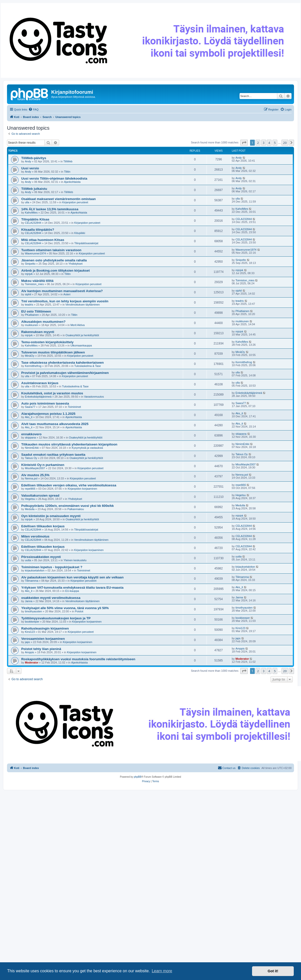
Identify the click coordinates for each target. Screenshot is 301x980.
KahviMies (31, 213)
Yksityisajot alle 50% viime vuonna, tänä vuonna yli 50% (65, 608)
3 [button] (264, 143)
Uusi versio (30, 168)
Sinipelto (30, 264)
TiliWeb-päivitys (34, 158)
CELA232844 (33, 223)
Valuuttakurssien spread (40, 495)
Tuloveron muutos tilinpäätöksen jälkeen (53, 352)
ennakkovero (31, 434)
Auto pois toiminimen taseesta (45, 403)
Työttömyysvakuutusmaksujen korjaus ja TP (56, 618)
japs (27, 642)
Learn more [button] (162, 971)
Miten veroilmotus (35, 536)
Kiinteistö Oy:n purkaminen (43, 465)
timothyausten (33, 611)
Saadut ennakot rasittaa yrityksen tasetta (53, 455)
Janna (29, 601)
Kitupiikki (80, 233)
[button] (244, 143)
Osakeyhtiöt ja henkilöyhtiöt (82, 335)
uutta (28, 560)
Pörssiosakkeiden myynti (41, 557)
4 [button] (269, 143)
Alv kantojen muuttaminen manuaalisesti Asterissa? (62, 291)
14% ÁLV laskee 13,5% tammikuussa (50, 209)
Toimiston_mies (34, 284)
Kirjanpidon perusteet (75, 202)
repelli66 (30, 489)
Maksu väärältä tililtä (37, 281)
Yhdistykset (75, 264)
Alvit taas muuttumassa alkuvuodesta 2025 (55, 424)
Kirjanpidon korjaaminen (82, 489)
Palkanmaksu (76, 509)
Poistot (79, 611)
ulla (27, 202)
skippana (30, 437)
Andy (28, 161)
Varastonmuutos (94, 397)
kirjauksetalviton (35, 570)
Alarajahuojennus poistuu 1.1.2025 (48, 414)
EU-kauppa (72, 591)
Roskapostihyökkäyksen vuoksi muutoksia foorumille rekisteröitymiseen (78, 659)
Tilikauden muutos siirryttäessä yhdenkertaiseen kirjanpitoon (69, 444)
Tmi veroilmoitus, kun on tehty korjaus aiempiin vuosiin (65, 301)
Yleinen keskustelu (75, 560)
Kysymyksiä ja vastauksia (87, 448)
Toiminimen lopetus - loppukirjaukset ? (52, 567)
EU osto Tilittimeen (36, 311)
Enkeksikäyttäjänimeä (38, 397)
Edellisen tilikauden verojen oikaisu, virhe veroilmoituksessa (69, 485)
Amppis (30, 652)
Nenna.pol (31, 478)
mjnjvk (29, 274)
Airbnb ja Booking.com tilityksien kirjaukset (55, 271)
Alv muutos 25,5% (35, 475)
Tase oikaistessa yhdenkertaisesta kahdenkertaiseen (62, 363)
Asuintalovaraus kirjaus (40, 383)
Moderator (32, 662)
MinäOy (30, 356)
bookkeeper (32, 622)
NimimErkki (32, 448)
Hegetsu (30, 499)
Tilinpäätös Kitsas (35, 219)
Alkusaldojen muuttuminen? (43, 322)
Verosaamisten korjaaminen (43, 639)
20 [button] (285, 143)
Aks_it (29, 417)
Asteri (67, 294)
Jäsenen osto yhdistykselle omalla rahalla (54, 260)
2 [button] (258, 143)
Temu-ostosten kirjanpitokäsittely (47, 342)
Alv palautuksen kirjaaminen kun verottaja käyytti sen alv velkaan (72, 577)
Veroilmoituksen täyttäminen (83, 305)
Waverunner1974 (35, 253)
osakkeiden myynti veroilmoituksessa (51, 598)
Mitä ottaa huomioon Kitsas (43, 240)
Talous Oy (31, 458)
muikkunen (32, 325)
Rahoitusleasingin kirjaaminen (45, 628)
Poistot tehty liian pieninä (41, 649)
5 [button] (275, 143)
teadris (29, 305)
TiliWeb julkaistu (34, 189)
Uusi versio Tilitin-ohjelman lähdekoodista (54, 178)
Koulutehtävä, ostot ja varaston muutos (52, 393)
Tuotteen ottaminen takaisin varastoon (51, 250)
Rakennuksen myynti (38, 332)
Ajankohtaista (72, 182)
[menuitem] (33, 109)
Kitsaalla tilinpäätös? (38, 230)
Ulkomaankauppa (81, 345)
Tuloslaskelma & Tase (87, 366)
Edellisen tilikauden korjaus (43, 526)
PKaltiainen (32, 315)
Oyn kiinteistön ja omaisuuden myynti (51, 516)
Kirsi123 (30, 632)
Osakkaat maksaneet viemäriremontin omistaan (58, 199)
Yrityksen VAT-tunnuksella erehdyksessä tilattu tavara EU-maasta (72, 588)
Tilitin (67, 172)
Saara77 (30, 407)
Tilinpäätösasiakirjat (86, 243)
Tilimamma (32, 581)
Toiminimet (75, 407)
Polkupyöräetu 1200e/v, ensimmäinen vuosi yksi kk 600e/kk (68, 506)
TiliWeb (68, 161)
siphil (28, 294)
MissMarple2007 (35, 468)
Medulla (30, 509)
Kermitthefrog (33, 366)
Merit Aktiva (78, 325)
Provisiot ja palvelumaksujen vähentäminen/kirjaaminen (65, 373)
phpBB (138, 777)
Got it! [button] (273, 971)
